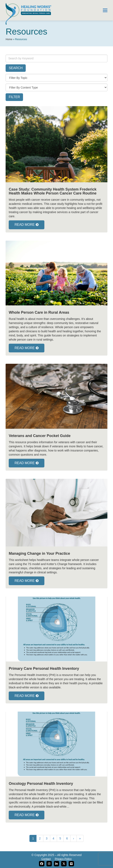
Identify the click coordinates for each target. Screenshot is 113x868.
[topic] (56, 78)
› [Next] (74, 838)
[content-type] (56, 87)
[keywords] (56, 58)
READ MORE (26, 225)
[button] (105, 10)
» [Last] (80, 838)
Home (9, 39)
